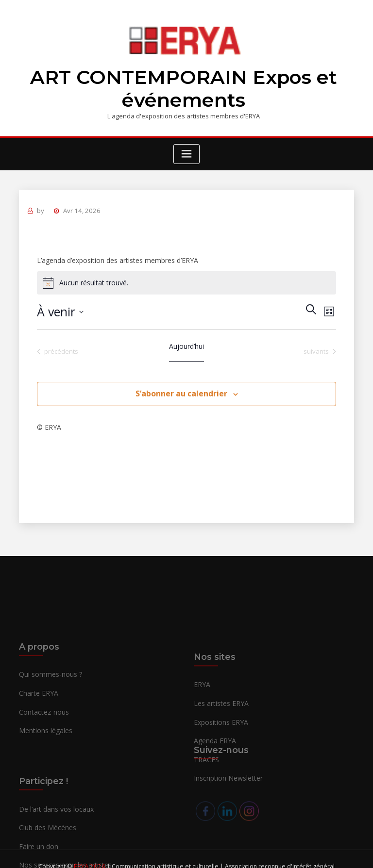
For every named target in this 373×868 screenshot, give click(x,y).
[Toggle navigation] (186, 151)
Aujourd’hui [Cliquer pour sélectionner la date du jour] (186, 341)
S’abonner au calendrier (181, 388)
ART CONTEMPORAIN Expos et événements (183, 87)
